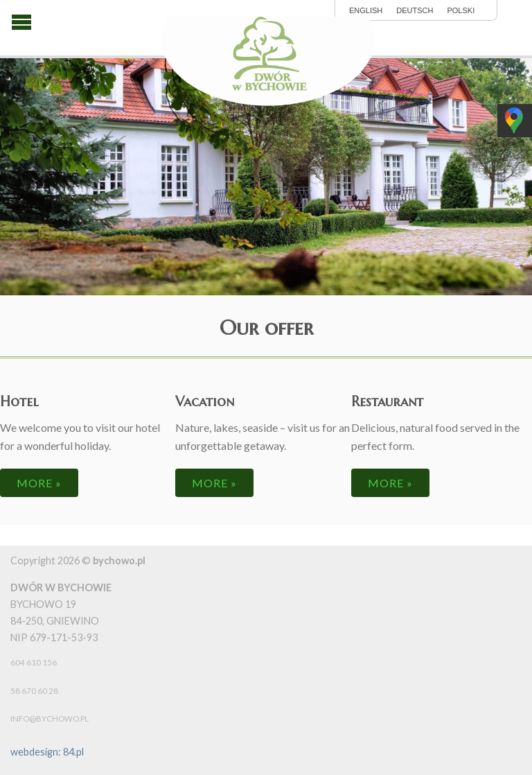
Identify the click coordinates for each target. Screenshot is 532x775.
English (366, 11)
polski (461, 11)
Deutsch (415, 11)
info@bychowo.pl (50, 719)
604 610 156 (34, 662)
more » (39, 483)
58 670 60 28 (34, 691)
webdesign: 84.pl (47, 752)
